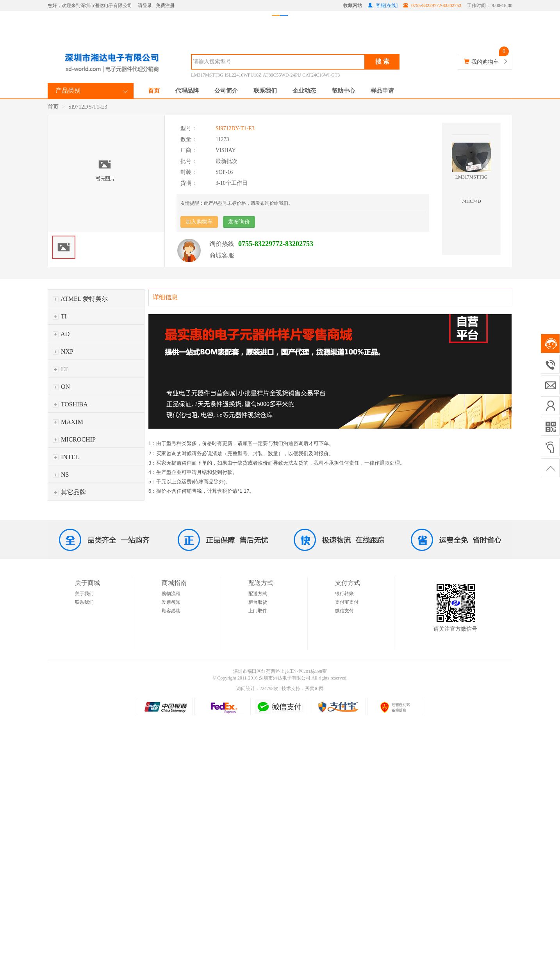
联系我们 (265, 91)
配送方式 (258, 594)
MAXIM (68, 422)
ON (61, 387)
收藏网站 (353, 5)
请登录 (145, 5)
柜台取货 (258, 602)
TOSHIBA (70, 404)
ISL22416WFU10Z (243, 75)
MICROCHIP (74, 439)
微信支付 (344, 611)
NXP (63, 351)
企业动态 (304, 91)
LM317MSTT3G (207, 75)
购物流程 (171, 594)
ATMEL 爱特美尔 (80, 299)
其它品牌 (69, 492)
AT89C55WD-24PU (282, 75)
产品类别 (68, 90)
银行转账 (344, 594)
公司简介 (226, 91)
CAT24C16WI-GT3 (321, 75)
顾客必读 (171, 611)
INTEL (66, 457)
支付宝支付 (347, 602)
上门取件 (258, 611)
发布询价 (239, 222)
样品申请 (382, 91)
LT (60, 369)
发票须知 (171, 602)
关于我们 (84, 594)
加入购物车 (199, 222)
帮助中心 (343, 91)
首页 (154, 91)
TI (60, 316)
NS (61, 475)
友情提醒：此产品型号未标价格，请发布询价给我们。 (237, 203)
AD (61, 334)
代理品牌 (187, 91)
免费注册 (165, 5)
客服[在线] (383, 5)
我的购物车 (485, 62)
